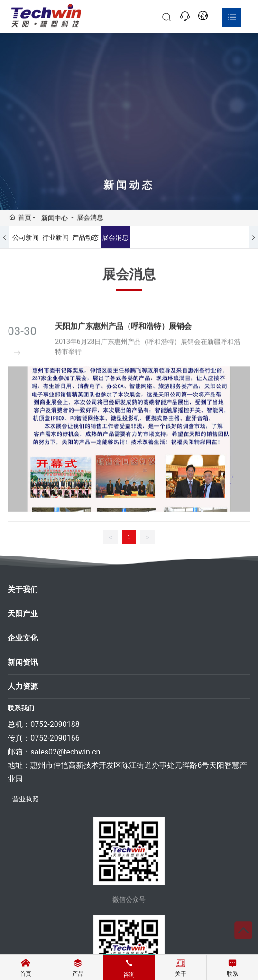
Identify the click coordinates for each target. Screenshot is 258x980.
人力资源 (23, 686)
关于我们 (23, 589)
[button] (5, 237)
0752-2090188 (55, 724)
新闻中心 (55, 218)
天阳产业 (23, 614)
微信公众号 (129, 904)
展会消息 (115, 237)
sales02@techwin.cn (65, 752)
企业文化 (23, 638)
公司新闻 (26, 237)
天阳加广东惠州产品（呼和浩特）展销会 (123, 335)
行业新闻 (55, 237)
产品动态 (85, 237)
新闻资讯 (23, 662)
